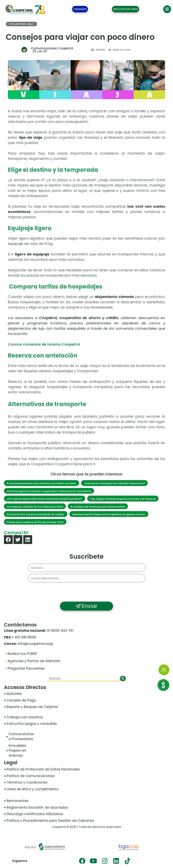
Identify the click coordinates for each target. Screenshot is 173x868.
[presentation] (87, 592)
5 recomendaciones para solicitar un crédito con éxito (42, 483)
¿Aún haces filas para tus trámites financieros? (114, 483)
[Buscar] (123, 678)
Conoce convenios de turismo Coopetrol (44, 344)
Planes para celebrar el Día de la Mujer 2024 (35, 522)
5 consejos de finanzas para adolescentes (98, 507)
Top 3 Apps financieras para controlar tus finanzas (123, 499)
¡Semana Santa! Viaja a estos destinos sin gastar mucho (109, 514)
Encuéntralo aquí (21, 24)
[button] (8, 540)
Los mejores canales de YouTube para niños (35, 507)
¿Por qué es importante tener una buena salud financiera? (45, 499)
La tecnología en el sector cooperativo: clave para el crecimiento (49, 491)
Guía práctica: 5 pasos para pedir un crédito (36, 514)
